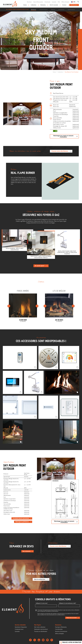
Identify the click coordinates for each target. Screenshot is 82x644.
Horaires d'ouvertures (61, 631)
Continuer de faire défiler (41, 59)
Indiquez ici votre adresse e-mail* (68, 603)
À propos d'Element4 (61, 627)
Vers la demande (26, 551)
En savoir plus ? (40, 266)
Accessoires (61, 10)
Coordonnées (59, 629)
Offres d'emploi (65, 2)
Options (53, 10)
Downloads (47, 2)
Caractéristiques (43, 10)
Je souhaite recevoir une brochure (21, 518)
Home (25, 5)
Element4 (43, 5)
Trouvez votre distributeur (60, 151)
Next (37, 306)
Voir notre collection (40, 627)
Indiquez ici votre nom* (42, 603)
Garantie (54, 2)
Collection (34, 5)
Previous (9, 306)
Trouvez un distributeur (41, 631)
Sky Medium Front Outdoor (72, 72)
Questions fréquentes (21, 627)
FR (74, 2)
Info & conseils (54, 5)
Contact (64, 5)
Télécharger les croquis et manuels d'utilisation (63, 136)
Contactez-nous (19, 629)
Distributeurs (74, 5)
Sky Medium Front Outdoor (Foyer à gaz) (17, 10)
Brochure (29, 2)
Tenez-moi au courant (72, 618)
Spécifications (71, 10)
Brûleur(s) (34, 10)
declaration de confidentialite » (57, 615)
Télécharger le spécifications (22, 522)
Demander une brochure (41, 629)
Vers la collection (40, 579)
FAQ (59, 2)
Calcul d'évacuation (38, 2)
